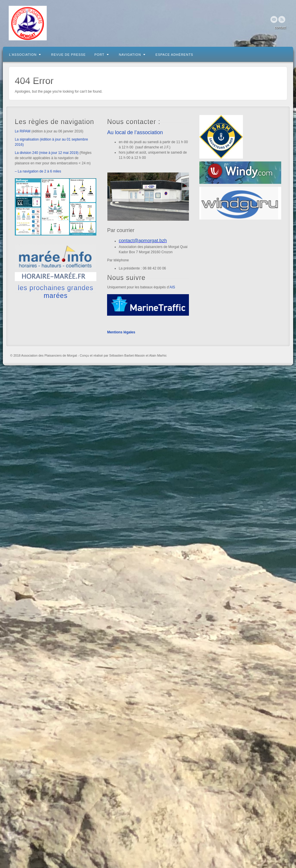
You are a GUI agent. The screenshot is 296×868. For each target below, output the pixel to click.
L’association (25, 55)
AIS (172, 287)
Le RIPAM (23, 131)
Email (274, 19)
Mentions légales (121, 332)
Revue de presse (68, 55)
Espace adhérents (174, 55)
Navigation (132, 55)
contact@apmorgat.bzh (143, 241)
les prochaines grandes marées (56, 292)
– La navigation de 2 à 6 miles (38, 171)
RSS (282, 19)
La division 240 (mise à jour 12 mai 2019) (47, 153)
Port (101, 55)
